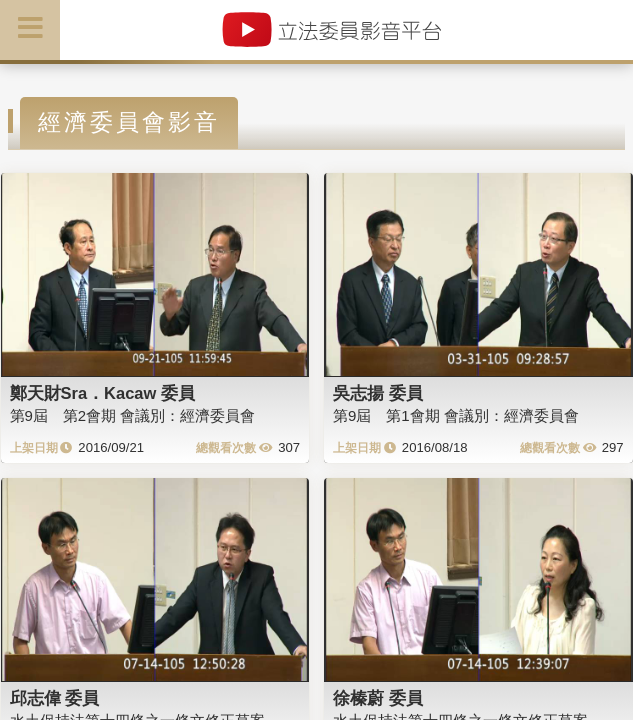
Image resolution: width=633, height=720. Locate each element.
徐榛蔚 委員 (378, 698)
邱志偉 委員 (55, 698)
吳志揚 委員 (378, 393)
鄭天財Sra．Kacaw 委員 (102, 393)
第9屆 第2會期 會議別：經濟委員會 (133, 415)
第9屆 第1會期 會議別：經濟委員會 (456, 415)
